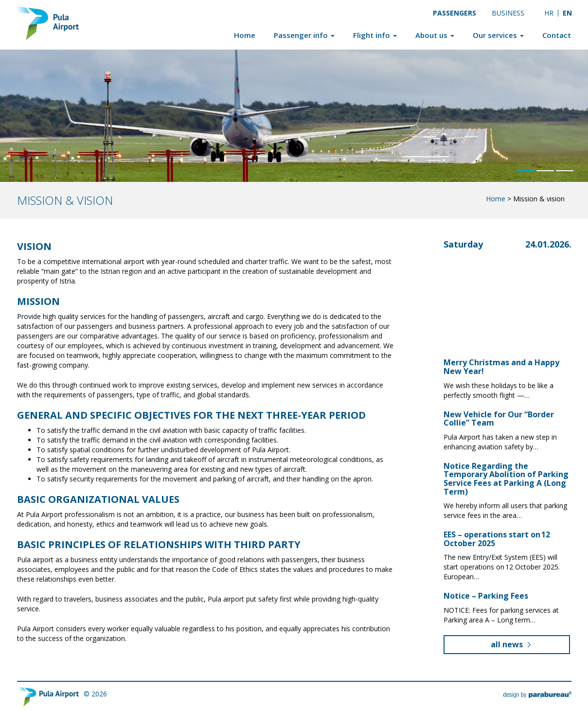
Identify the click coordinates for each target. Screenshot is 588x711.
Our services (498, 35)
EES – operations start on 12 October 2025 (497, 539)
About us (435, 35)
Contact (557, 35)
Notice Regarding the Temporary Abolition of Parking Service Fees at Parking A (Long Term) (506, 479)
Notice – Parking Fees (486, 596)
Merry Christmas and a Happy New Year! (501, 367)
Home (245, 35)
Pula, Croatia (489, 285)
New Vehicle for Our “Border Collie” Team (499, 419)
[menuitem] (549, 13)
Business (508, 13)
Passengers (454, 13)
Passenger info (304, 35)
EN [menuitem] (567, 13)
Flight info (375, 35)
